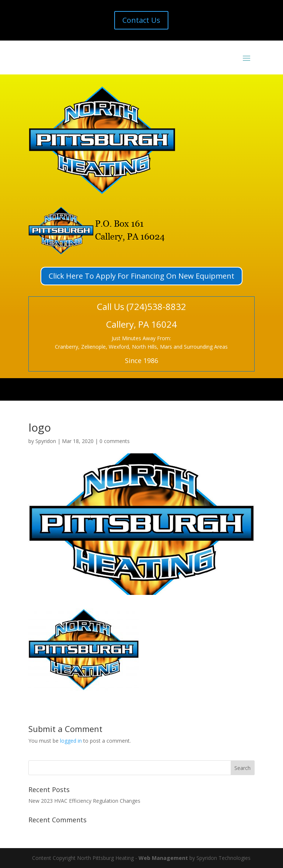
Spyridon (46, 441)
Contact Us (141, 20)
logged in (71, 741)
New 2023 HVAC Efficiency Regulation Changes (84, 801)
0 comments (115, 441)
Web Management (163, 858)
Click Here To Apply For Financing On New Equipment (141, 276)
